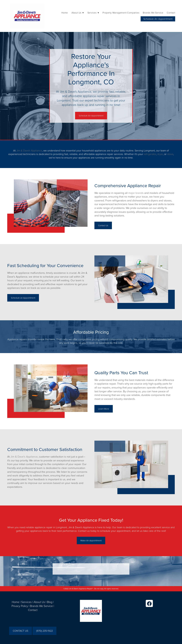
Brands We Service (153, 13)
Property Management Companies (121, 13)
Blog (50, 602)
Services (26, 602)
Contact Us (103, 225)
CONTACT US (20, 631)
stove (170, 154)
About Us (39, 602)
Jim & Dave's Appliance (29, 150)
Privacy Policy (20, 606)
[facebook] (149, 603)
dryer (160, 154)
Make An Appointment (91, 540)
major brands (136, 193)
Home (65, 13)
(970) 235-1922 (45, 631)
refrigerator (150, 154)
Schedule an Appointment (23, 298)
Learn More (104, 409)
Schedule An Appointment (158, 19)
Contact (171, 13)
